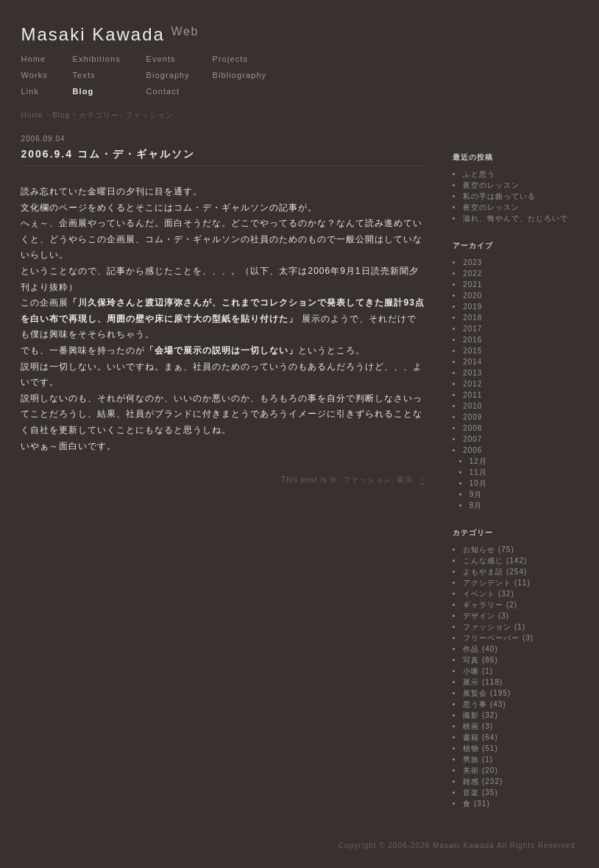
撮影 (471, 715)
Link (30, 91)
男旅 (471, 759)
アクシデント (487, 583)
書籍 (471, 737)
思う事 (475, 704)
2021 (472, 285)
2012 (472, 384)
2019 (472, 307)
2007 (472, 439)
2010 (472, 406)
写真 (471, 660)
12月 (478, 461)
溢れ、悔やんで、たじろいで (515, 218)
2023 (472, 262)
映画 (471, 726)
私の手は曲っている (499, 196)
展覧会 (475, 693)
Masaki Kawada (110, 34)
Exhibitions (96, 59)
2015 (472, 351)
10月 (478, 483)
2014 (472, 362)
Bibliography (239, 75)
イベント (479, 594)
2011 (472, 395)
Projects (230, 59)
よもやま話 (483, 572)
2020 (472, 296)
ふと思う (479, 174)
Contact (163, 91)
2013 (472, 373)
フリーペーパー (491, 638)
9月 (476, 494)
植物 (471, 748)
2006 (472, 450)
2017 (472, 329)
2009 (472, 417)
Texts (84, 75)
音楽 (471, 793)
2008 (472, 428)
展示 (405, 480)
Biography (167, 75)
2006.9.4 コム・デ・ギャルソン (107, 154)
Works (34, 75)
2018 (472, 318)
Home (33, 59)
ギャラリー (483, 605)
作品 (471, 649)
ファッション (367, 480)
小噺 (471, 671)
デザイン (479, 616)
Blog (83, 91)
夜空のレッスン (491, 185)
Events (160, 59)
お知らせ (479, 550)
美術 (471, 770)
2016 (472, 340)
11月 (478, 472)
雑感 (471, 781)
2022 (472, 274)
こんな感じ (483, 561)
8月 (476, 505)
